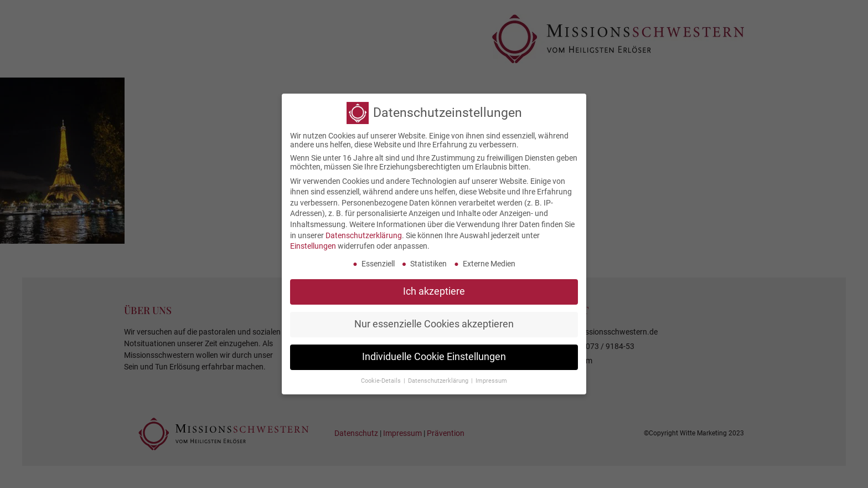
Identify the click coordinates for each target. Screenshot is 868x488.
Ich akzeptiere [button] (434, 288)
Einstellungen (313, 243)
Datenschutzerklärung (364, 232)
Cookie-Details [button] (382, 377)
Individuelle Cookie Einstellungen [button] (434, 353)
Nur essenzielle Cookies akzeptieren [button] (434, 321)
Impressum (491, 377)
